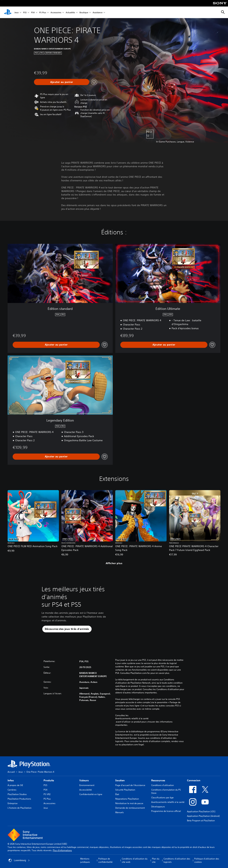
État (117, 794)
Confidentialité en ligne (91, 794)
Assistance (98, 12)
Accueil (11, 772)
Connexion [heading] (194, 780)
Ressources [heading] (158, 780)
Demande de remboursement (130, 808)
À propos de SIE (15, 785)
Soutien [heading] (120, 780)
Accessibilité (86, 790)
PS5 (25, 12)
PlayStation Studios (17, 794)
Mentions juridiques (85, 860)
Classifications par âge (162, 798)
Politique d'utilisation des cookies (207, 860)
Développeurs (158, 807)
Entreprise (13, 803)
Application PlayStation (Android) (203, 816)
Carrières (12, 790)
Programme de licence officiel (166, 811)
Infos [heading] (11, 780)
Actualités (70, 12)
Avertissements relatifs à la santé (132, 719)
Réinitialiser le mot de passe (129, 803)
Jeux (17, 12)
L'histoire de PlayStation (20, 808)
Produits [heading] (49, 780)
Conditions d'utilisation (163, 785)
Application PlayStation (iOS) (201, 811)
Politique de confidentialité (105, 860)
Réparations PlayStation (127, 799)
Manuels (120, 812)
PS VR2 (47, 794)
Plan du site (156, 860)
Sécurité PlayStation (125, 790)
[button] (67, 629)
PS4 (33, 12)
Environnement (87, 785)
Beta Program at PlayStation (201, 820)
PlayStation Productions (19, 799)
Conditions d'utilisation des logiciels (177, 860)
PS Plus (43, 12)
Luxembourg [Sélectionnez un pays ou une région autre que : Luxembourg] (19, 860)
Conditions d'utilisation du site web (135, 860)
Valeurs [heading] (84, 780)
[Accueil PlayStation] (8, 12)
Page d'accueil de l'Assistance (130, 785)
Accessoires (56, 12)
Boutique (84, 12)
